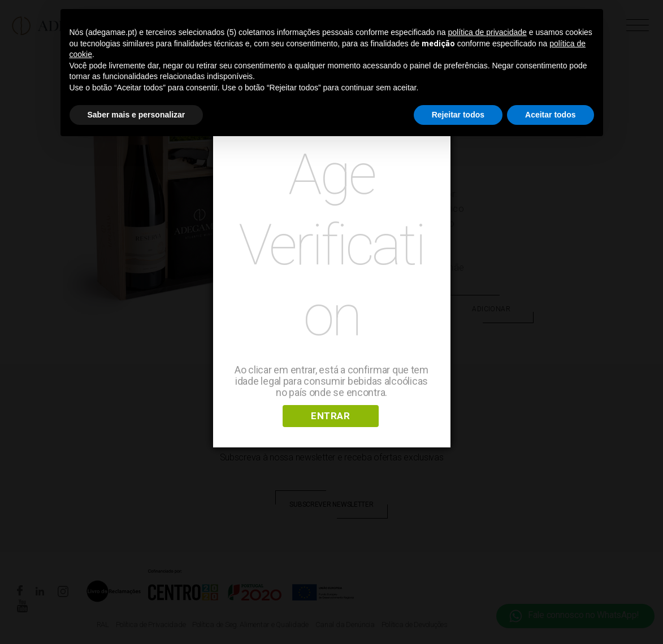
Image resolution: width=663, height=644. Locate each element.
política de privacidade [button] (487, 32)
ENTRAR (330, 416)
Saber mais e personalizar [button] (136, 115)
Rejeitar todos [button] (458, 115)
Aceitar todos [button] (550, 115)
